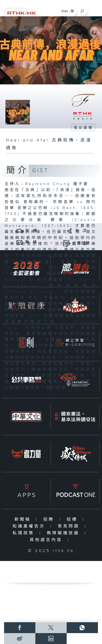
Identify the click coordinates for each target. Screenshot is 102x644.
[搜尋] (82, 10)
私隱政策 (25, 533)
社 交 (81, 231)
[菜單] (94, 10)
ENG (65, 11)
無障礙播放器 (64, 533)
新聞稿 (24, 519)
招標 (73, 519)
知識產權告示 (30, 526)
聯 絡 (31, 242)
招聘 (50, 519)
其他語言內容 (47, 540)
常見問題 (70, 526)
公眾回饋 (81, 243)
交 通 (31, 231)
